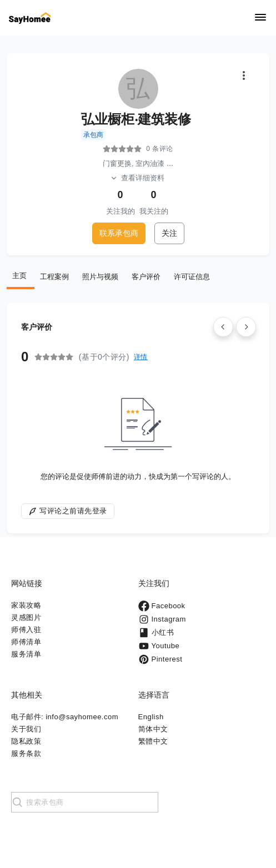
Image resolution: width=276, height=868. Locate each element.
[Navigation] (260, 18)
